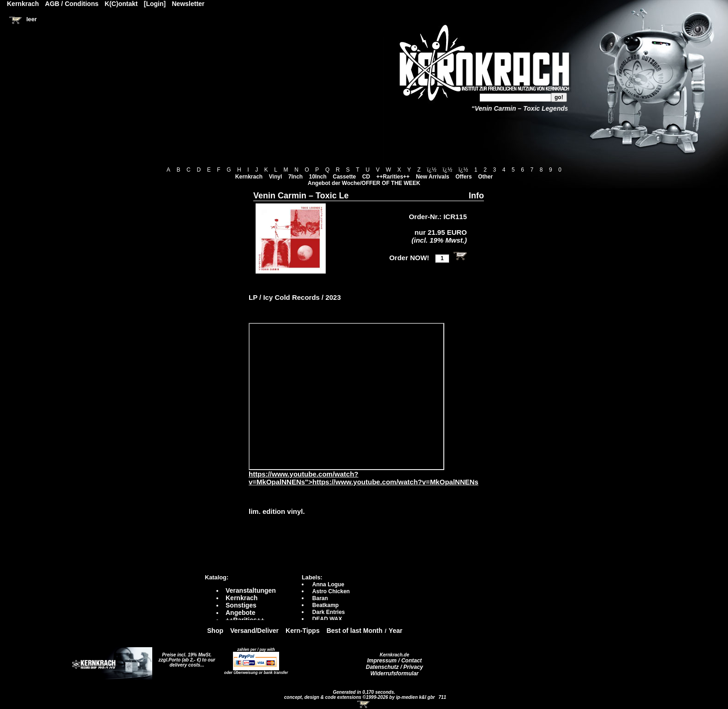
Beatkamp (325, 605)
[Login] (155, 4)
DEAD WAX (327, 619)
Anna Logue (328, 584)
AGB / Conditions (72, 4)
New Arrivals (432, 177)
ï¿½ (432, 170)
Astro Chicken (331, 591)
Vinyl (275, 177)
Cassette (344, 177)
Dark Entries (329, 612)
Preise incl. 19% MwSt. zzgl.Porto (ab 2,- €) (185, 657)
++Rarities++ (393, 177)
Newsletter (188, 4)
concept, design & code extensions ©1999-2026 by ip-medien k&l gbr (360, 697)
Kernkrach (249, 177)
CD (366, 177)
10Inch (318, 177)
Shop (215, 631)
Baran (320, 598)
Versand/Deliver (254, 631)
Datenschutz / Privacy (394, 667)
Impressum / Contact (395, 661)
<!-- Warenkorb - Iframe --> (364, 704)
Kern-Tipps (303, 631)
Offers (463, 177)
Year (396, 631)
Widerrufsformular (395, 673)
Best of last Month (355, 631)
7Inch (295, 177)
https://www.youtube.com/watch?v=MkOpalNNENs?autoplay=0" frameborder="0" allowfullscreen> (346, 396)
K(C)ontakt (121, 4)
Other (485, 177)
